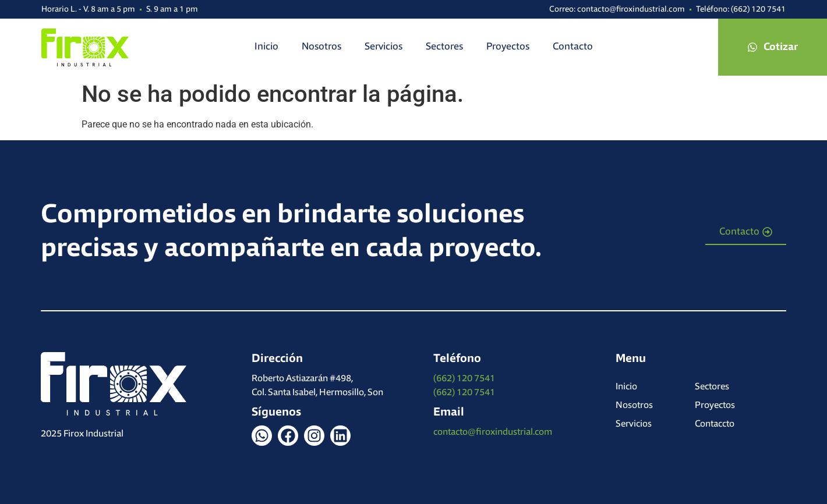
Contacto (573, 47)
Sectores (444, 47)
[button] (773, 47)
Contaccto (715, 424)
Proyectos (508, 47)
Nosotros (321, 47)
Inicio (266, 47)
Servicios (384, 47)
